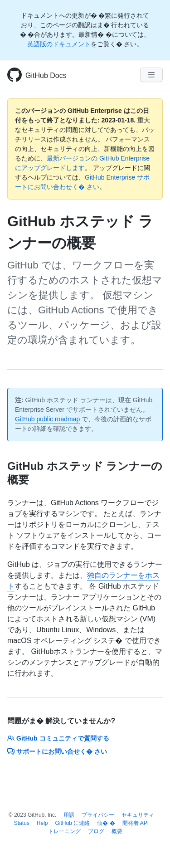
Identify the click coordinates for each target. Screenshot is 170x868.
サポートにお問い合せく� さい (57, 751)
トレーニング (64, 831)
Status (22, 823)
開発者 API (136, 823)
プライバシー (98, 815)
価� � (106, 823)
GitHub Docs (46, 76)
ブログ (96, 831)
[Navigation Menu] (151, 75)
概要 (117, 831)
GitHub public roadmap (47, 419)
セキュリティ (138, 815)
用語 (69, 815)
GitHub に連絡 (73, 823)
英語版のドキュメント (59, 44)
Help (42, 823)
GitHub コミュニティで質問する (58, 738)
